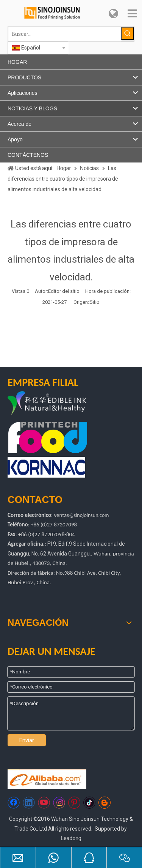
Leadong (71, 838)
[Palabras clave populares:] (128, 33)
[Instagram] (59, 803)
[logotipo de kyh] (62, 404)
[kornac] (46, 467)
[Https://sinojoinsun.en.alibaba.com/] (47, 779)
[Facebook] (14, 803)
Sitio (94, 302)
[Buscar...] (65, 34)
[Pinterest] (74, 803)
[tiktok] (89, 803)
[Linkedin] (29, 803)
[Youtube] (44, 803)
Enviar (27, 740)
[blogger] (105, 803)
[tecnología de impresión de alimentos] (48, 437)
